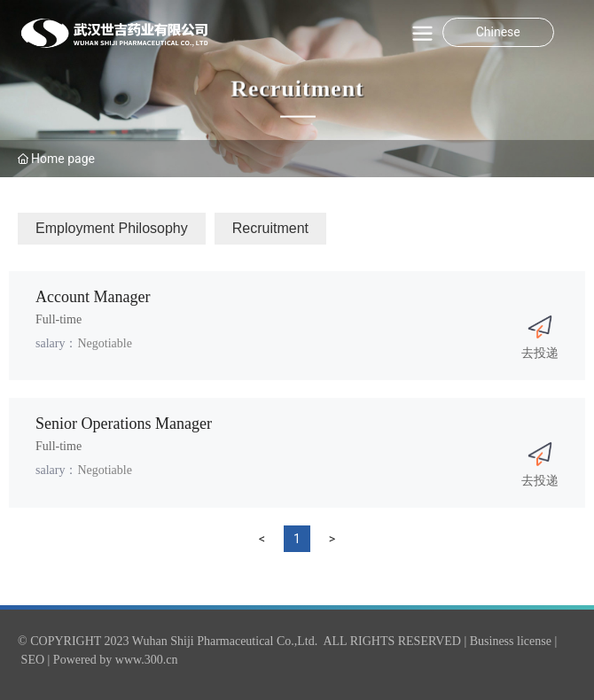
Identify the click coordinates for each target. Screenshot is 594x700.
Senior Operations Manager (124, 424)
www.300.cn (147, 660)
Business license (511, 641)
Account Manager (93, 297)
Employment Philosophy (112, 228)
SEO (33, 660)
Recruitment (297, 89)
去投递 (540, 353)
